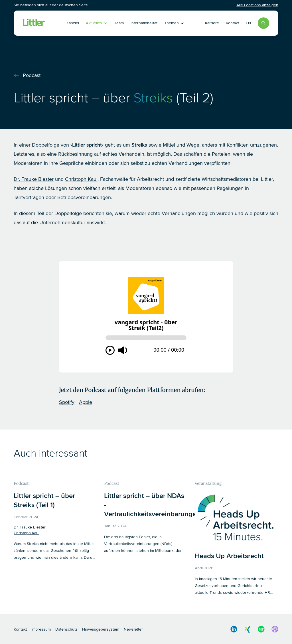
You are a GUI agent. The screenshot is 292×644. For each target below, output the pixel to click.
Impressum (41, 629)
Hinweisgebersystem (101, 629)
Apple (86, 402)
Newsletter (133, 629)
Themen (174, 23)
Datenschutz (66, 629)
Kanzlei (73, 23)
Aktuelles (97, 23)
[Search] (263, 23)
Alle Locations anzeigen (257, 5)
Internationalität (144, 23)
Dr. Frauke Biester (34, 179)
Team (119, 23)
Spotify (67, 402)
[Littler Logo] (34, 23)
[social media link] (234, 629)
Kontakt (232, 23)
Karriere (212, 23)
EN (248, 23)
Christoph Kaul (81, 179)
